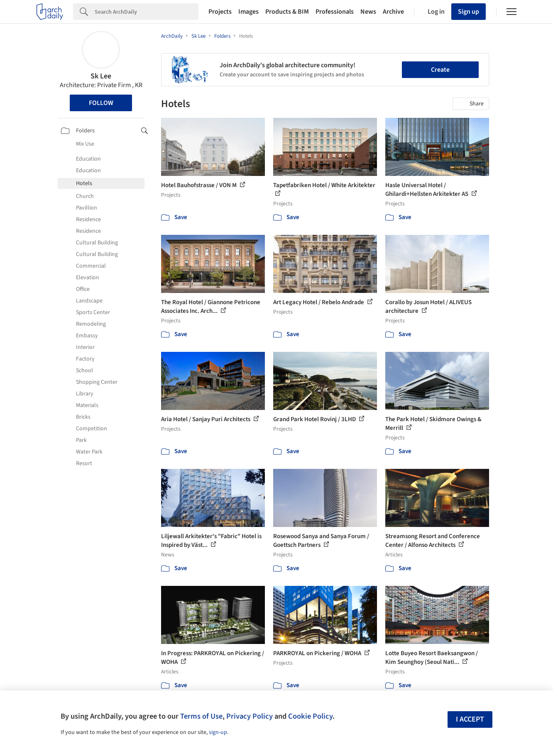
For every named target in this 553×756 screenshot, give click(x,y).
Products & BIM (287, 12)
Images (248, 12)
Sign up (469, 12)
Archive (393, 12)
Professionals (335, 12)
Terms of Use (201, 716)
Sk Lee (101, 76)
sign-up (218, 732)
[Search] (147, 12)
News (368, 12)
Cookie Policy (310, 716)
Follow (101, 103)
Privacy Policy (250, 716)
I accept (470, 719)
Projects (220, 12)
